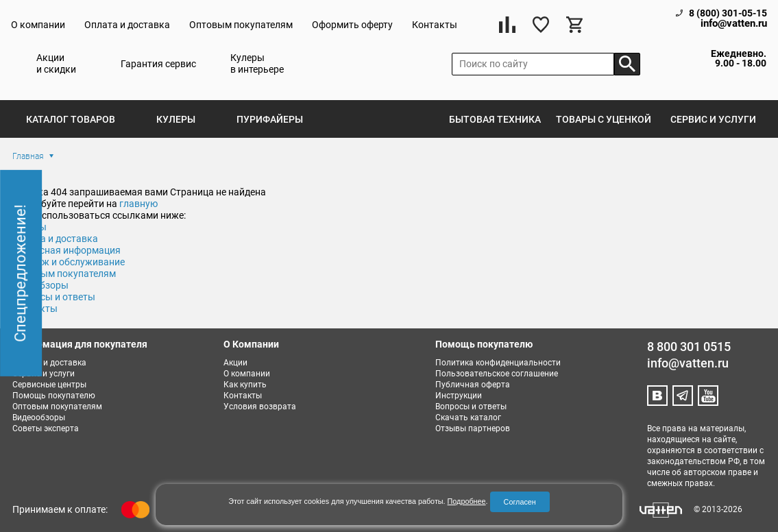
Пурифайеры (270, 119)
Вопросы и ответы (471, 407)
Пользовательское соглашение (497, 374)
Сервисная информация (66, 250)
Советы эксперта (46, 428)
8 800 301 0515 (689, 347)
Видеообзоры (39, 418)
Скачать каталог (468, 418)
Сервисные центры (49, 385)
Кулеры (176, 119)
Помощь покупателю (54, 396)
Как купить (245, 385)
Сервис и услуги (713, 119)
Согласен (520, 502)
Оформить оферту (352, 25)
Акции (235, 363)
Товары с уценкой (604, 119)
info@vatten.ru (734, 24)
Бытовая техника (495, 119)
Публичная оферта (473, 385)
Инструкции (459, 396)
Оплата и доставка (127, 25)
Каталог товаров (71, 119)
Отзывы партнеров (473, 428)
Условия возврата (260, 407)
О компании (38, 25)
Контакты (435, 25)
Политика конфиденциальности (498, 363)
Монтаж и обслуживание (69, 262)
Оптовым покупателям (241, 25)
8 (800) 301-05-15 (728, 13)
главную (138, 204)
